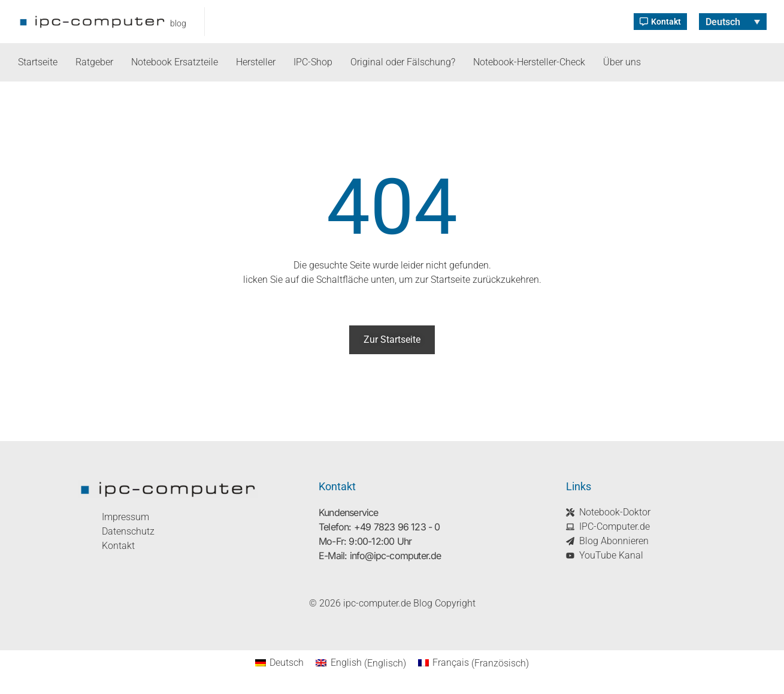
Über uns (622, 62)
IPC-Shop (313, 62)
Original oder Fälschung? (403, 62)
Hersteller (256, 62)
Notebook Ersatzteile (175, 62)
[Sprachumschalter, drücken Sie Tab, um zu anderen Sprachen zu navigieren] (733, 22)
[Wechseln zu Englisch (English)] (361, 663)
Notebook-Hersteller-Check (529, 62)
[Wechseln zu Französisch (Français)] (473, 663)
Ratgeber (94, 62)
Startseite (38, 62)
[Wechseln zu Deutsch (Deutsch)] (279, 663)
